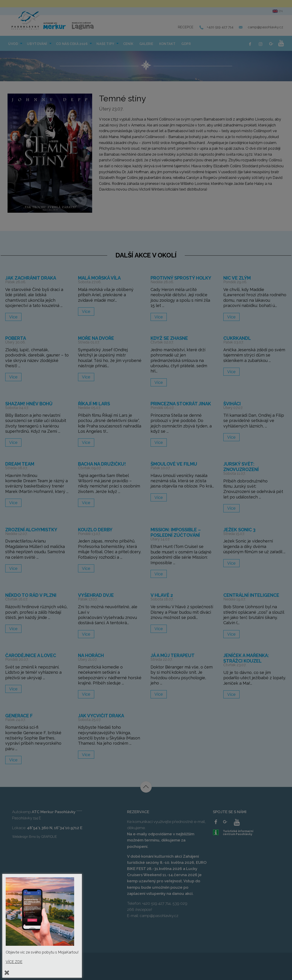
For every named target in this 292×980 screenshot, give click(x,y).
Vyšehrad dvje (96, 595)
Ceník (128, 44)
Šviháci (232, 404)
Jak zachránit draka (31, 278)
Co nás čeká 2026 (72, 44)
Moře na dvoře (96, 338)
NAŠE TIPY (105, 44)
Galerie (146, 44)
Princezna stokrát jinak (181, 404)
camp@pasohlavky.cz (265, 27)
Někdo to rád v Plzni (31, 595)
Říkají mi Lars (94, 404)
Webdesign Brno (24, 837)
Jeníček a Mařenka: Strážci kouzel (246, 658)
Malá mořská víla (99, 278)
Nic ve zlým (237, 278)
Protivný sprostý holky (181, 278)
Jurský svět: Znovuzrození (241, 467)
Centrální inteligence (251, 595)
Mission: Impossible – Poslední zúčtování (176, 532)
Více (13, 317)
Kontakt (167, 44)
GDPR (186, 44)
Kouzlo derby (95, 530)
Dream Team (20, 464)
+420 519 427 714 (220, 27)
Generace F (19, 716)
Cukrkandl (237, 338)
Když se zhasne (169, 338)
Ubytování (37, 44)
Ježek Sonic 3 (239, 530)
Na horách (91, 655)
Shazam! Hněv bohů (29, 404)
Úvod (13, 44)
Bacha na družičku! (102, 464)
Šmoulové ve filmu (174, 464)
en (278, 11)
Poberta (16, 338)
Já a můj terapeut (173, 655)
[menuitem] (15, 43)
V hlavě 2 (162, 595)
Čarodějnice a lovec (31, 655)
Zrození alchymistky (31, 530)
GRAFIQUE (49, 837)
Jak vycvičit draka (101, 716)
